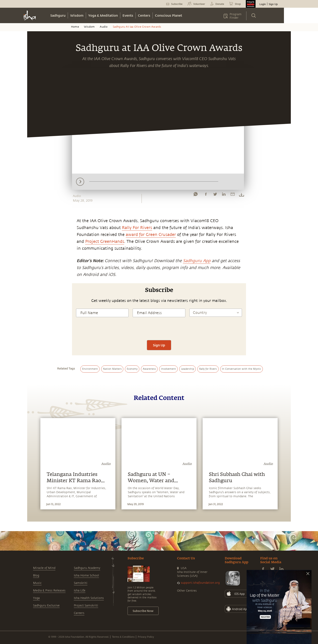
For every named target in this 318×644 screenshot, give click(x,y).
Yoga (36, 598)
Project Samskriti (86, 606)
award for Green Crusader (151, 235)
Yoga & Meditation (103, 15)
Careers (79, 613)
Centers (144, 15)
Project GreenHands (105, 241)
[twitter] (215, 195)
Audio (104, 27)
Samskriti (81, 583)
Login (263, 4)
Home (75, 27)
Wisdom (77, 15)
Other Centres (187, 591)
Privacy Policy (146, 637)
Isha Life (80, 591)
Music (37, 583)
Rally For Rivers (137, 228)
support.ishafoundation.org (200, 583)
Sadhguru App (197, 261)
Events (128, 15)
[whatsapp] (196, 195)
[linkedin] (224, 195)
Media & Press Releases (49, 591)
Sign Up (273, 4)
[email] (233, 195)
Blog (36, 575)
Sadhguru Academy (87, 568)
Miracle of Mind (44, 568)
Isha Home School (86, 575)
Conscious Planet (169, 15)
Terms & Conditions (123, 637)
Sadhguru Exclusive (46, 606)
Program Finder (236, 16)
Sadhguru (58, 15)
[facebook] (206, 195)
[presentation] (159, 328)
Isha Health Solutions (89, 598)
